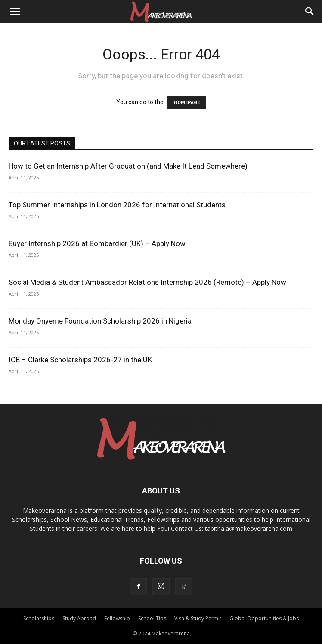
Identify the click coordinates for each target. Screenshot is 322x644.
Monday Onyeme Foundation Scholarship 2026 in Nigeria (100, 321)
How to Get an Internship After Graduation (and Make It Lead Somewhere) (128, 166)
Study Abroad (79, 618)
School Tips (152, 618)
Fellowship (117, 618)
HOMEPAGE (187, 103)
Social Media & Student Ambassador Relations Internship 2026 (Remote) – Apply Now (147, 282)
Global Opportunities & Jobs (264, 618)
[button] (15, 12)
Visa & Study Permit (198, 618)
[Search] (310, 12)
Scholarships (39, 618)
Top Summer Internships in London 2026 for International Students (117, 205)
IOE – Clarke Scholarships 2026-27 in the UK (80, 360)
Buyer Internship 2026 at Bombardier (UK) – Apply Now (97, 243)
